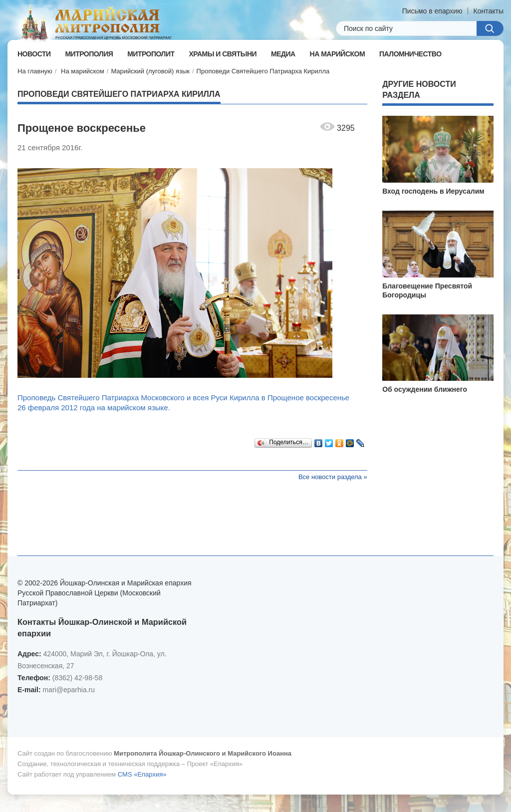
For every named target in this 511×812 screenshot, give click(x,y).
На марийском (83, 71)
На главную (35, 71)
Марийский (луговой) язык (150, 71)
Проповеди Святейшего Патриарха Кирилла (263, 71)
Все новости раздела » (333, 477)
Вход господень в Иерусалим (433, 191)
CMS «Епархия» (142, 774)
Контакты (489, 11)
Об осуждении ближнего (425, 389)
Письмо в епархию (432, 11)
